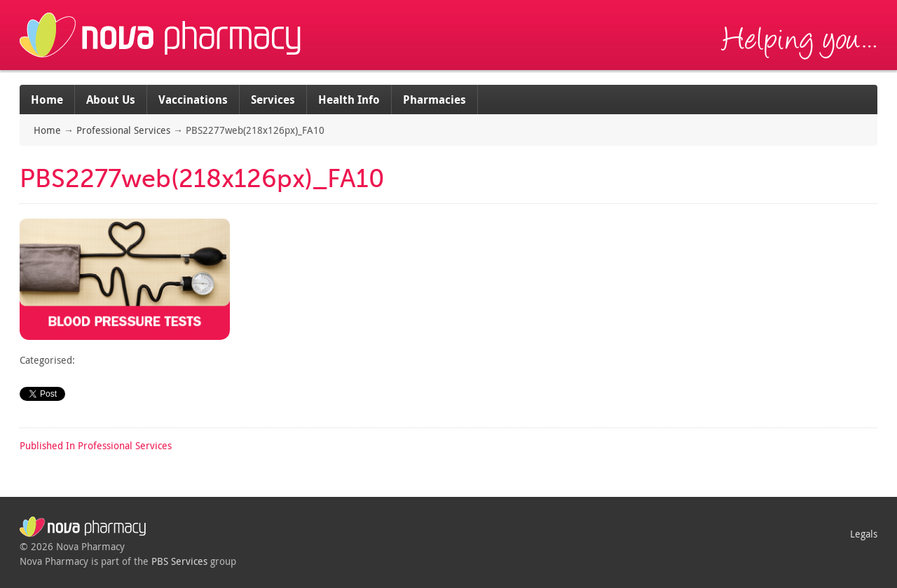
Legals (864, 534)
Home (47, 100)
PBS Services (179, 561)
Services (273, 100)
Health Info (349, 100)
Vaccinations (193, 100)
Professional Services (123, 130)
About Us (111, 100)
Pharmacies (434, 100)
